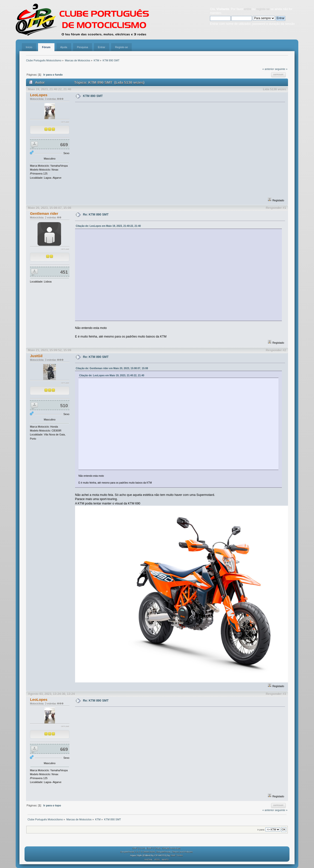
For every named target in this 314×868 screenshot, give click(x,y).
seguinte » (281, 69)
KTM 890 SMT (93, 96)
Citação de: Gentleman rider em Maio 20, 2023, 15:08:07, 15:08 (112, 368)
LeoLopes (39, 95)
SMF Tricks (177, 855)
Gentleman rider (44, 213)
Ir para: (261, 830)
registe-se (263, 9)
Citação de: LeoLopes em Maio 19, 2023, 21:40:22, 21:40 (108, 226)
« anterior (268, 69)
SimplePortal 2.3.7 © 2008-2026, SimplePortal (145, 852)
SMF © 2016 (154, 848)
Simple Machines (171, 848)
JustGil (36, 356)
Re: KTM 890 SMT (96, 215)
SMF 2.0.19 (139, 848)
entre (248, 9)
